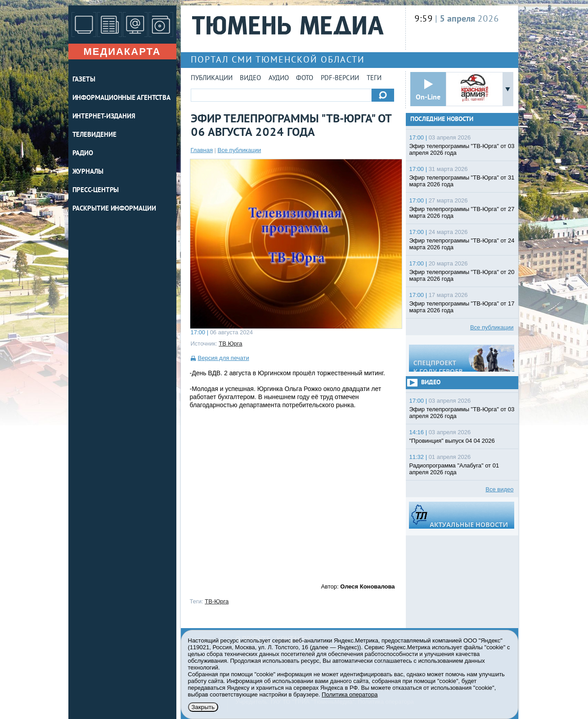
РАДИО (83, 154)
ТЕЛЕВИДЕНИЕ (94, 135)
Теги (374, 79)
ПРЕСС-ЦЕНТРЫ (96, 191)
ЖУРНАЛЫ (88, 172)
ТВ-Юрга (217, 601)
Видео (250, 79)
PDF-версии (340, 79)
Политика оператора (350, 694)
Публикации (212, 79)
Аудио (279, 79)
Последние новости (442, 119)
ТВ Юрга (230, 344)
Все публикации (240, 150)
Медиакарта (122, 52)
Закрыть (203, 707)
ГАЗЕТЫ (84, 80)
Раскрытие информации (114, 209)
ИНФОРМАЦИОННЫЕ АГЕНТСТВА (122, 98)
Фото (305, 79)
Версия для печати (224, 358)
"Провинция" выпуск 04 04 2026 (452, 441)
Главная (202, 150)
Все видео (499, 489)
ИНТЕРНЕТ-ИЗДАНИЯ (104, 117)
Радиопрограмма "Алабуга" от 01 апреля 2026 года (454, 469)
